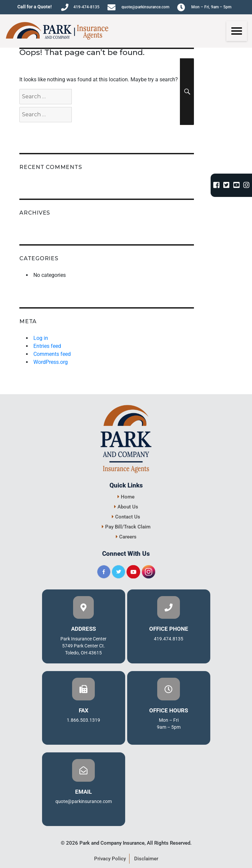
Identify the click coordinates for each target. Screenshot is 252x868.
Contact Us (126, 517)
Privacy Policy (110, 859)
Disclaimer (146, 859)
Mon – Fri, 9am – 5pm (204, 7)
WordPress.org (51, 362)
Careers (126, 537)
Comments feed (52, 354)
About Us (126, 507)
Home (126, 497)
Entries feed (47, 346)
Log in (41, 338)
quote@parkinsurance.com (138, 7)
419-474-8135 (80, 7)
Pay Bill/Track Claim (126, 527)
